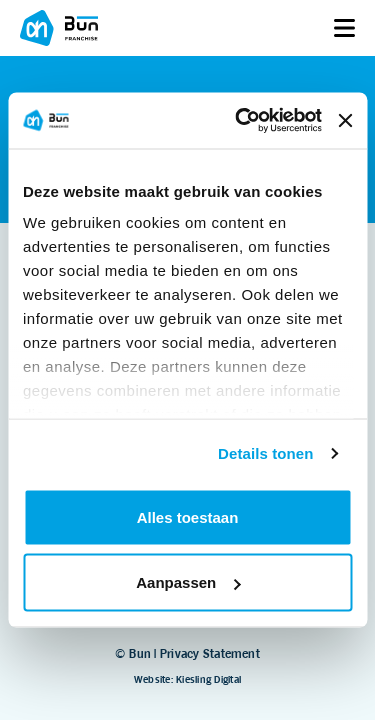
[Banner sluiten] (345, 120)
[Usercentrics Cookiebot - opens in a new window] (241, 121)
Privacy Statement (210, 654)
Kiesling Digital (208, 679)
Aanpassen (188, 582)
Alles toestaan (188, 516)
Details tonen (265, 453)
